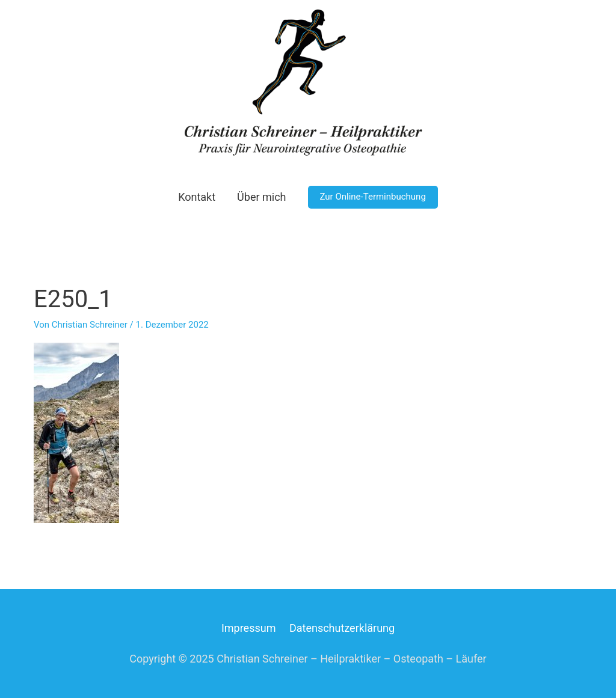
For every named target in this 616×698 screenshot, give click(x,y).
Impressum (249, 628)
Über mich (261, 197)
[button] (373, 197)
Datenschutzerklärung (342, 628)
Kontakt (197, 197)
